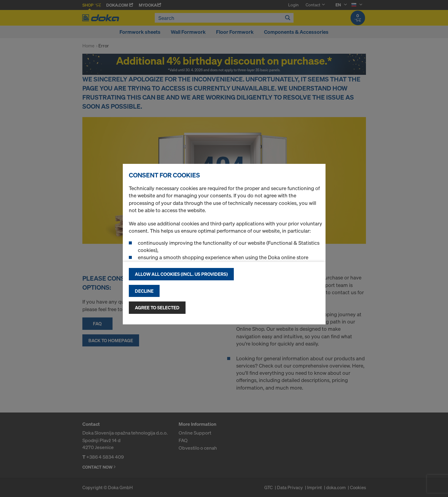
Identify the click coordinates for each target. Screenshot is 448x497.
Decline (144, 291)
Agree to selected (157, 307)
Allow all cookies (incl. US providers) (181, 274)
